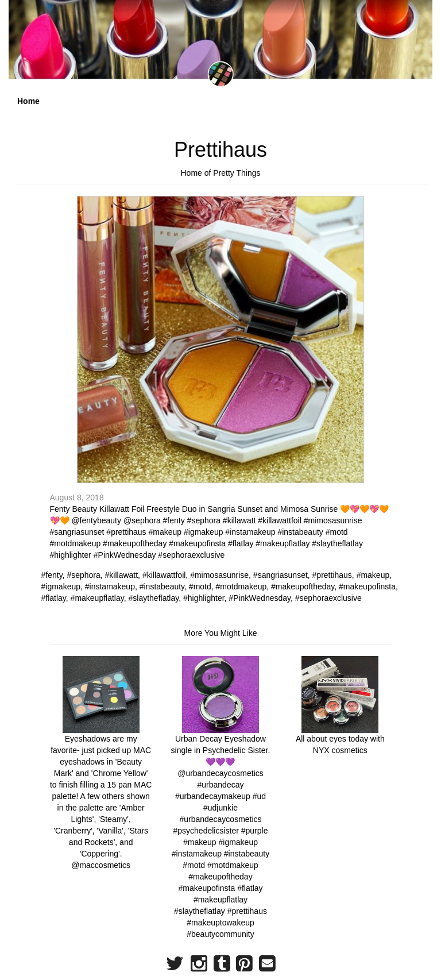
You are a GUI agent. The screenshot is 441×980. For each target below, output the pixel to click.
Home (28, 101)
